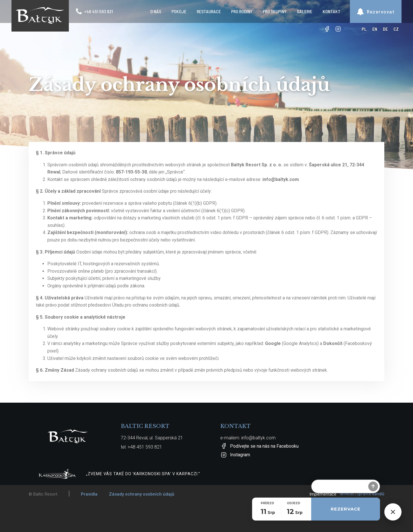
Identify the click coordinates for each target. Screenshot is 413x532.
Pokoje (179, 11)
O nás (156, 11)
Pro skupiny (275, 11)
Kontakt (332, 11)
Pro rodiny (242, 11)
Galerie (305, 11)
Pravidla (89, 494)
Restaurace (209, 11)
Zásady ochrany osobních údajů (142, 494)
